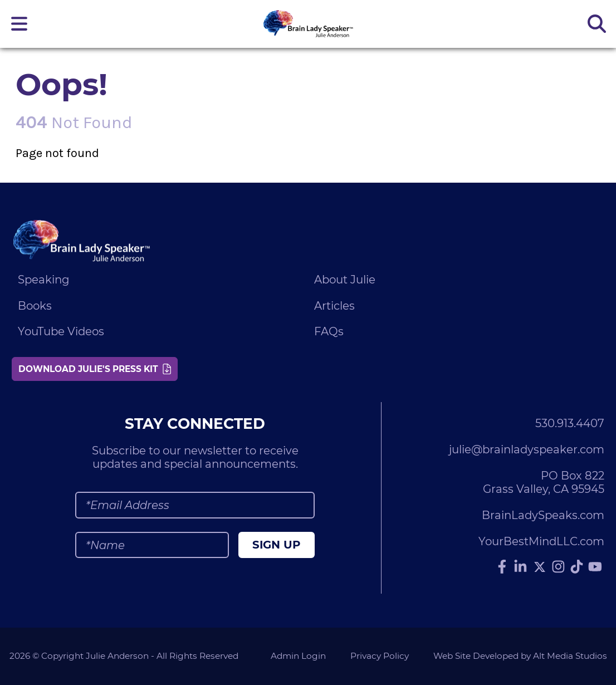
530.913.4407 (570, 423)
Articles (334, 306)
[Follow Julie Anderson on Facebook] (502, 567)
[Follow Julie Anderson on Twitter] (540, 567)
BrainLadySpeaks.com (543, 515)
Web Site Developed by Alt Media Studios (520, 656)
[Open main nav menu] (19, 24)
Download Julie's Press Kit (95, 369)
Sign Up (276, 545)
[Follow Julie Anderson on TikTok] (577, 567)
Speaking (44, 280)
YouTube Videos (61, 331)
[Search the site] (597, 24)
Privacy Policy (380, 656)
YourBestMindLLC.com (541, 541)
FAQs (329, 331)
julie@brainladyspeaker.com (527, 449)
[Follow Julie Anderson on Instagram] (559, 567)
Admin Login (298, 656)
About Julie (345, 280)
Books (35, 306)
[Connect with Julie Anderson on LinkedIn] (521, 567)
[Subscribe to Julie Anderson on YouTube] (595, 567)
